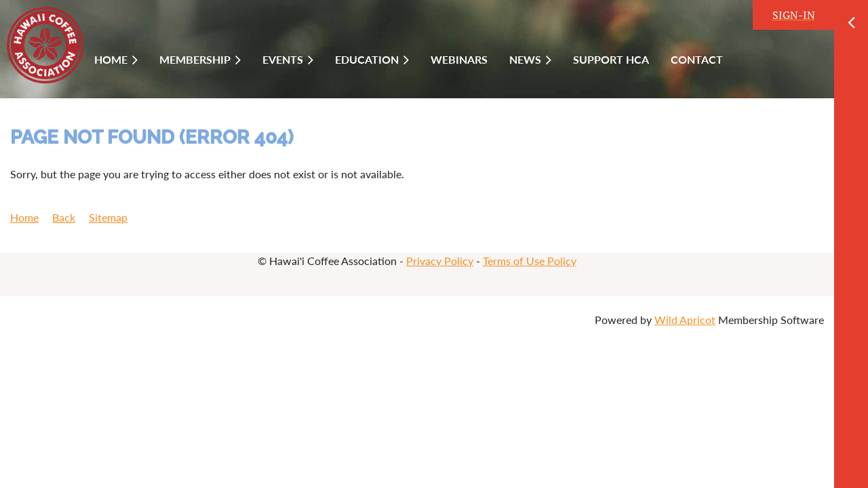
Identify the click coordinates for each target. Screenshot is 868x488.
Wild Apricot (685, 320)
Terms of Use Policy (530, 261)
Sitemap (108, 217)
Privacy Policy (440, 261)
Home (24, 217)
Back (64, 217)
